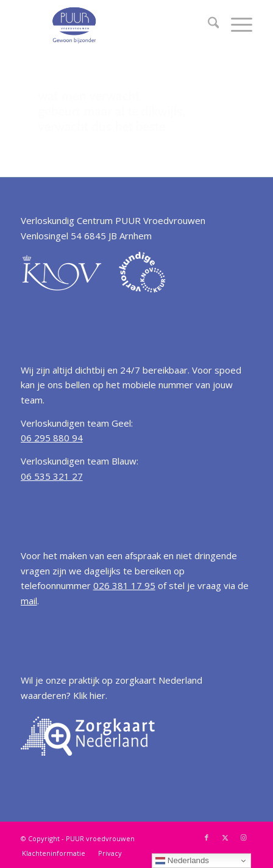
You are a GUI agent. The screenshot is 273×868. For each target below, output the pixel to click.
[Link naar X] (225, 837)
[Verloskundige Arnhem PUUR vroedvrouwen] (114, 24)
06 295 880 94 (52, 438)
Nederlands (182, 861)
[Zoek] (207, 24)
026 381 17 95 (124, 585)
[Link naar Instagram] (243, 837)
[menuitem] (207, 24)
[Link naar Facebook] (207, 837)
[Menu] (236, 24)
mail (29, 601)
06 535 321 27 (52, 476)
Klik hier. (90, 695)
